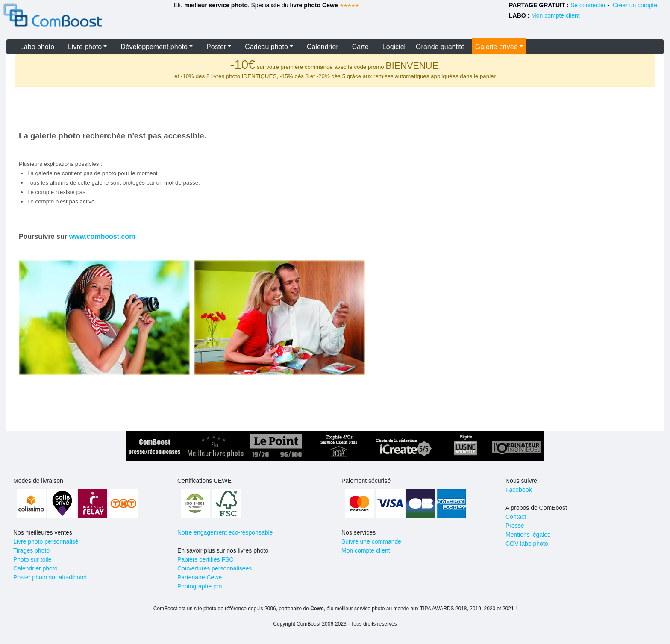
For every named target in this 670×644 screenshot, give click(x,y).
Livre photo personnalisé (46, 541)
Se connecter (588, 5)
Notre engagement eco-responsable (225, 532)
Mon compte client (555, 15)
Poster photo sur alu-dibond (50, 577)
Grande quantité (440, 47)
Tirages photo (31, 550)
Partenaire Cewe (200, 577)
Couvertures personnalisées (215, 568)
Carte (360, 47)
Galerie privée (497, 47)
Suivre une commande (371, 541)
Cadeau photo (266, 47)
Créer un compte (635, 5)
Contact (516, 517)
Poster (216, 47)
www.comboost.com (102, 237)
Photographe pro (200, 586)
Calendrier (323, 47)
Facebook (519, 490)
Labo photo (37, 47)
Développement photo (154, 47)
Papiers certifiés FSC (205, 559)
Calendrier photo (35, 568)
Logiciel (394, 47)
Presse (515, 526)
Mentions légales (528, 535)
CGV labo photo (527, 544)
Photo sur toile (32, 559)
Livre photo (85, 47)
